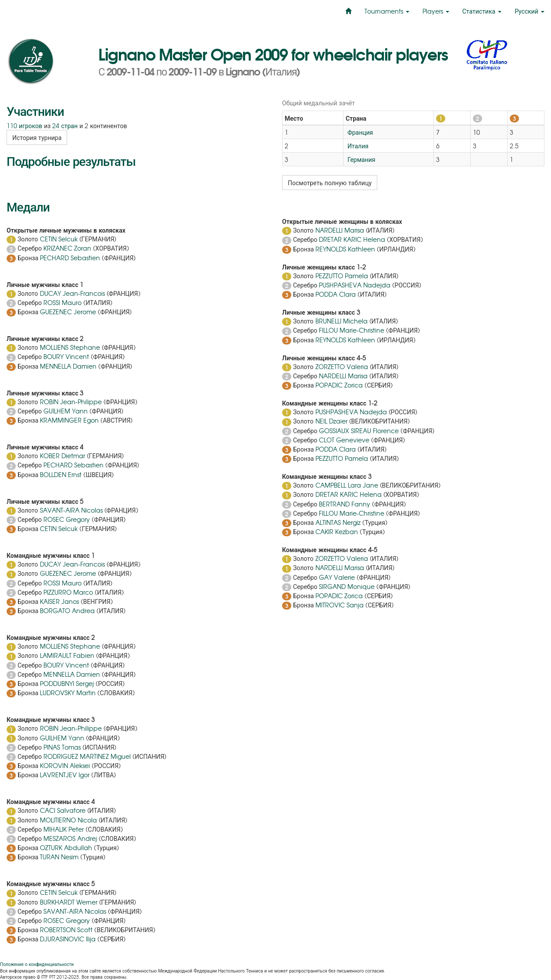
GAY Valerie (337, 577)
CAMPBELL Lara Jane (347, 485)
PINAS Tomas (62, 747)
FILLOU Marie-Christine (352, 330)
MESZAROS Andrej (70, 838)
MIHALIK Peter (64, 829)
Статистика (482, 11)
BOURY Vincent (66, 356)
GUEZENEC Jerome (68, 312)
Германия (361, 159)
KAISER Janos (59, 601)
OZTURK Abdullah (66, 847)
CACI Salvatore (63, 810)
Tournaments (387, 11)
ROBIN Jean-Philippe (71, 402)
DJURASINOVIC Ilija (68, 939)
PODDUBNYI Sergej (67, 683)
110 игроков (24, 126)
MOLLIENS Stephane (70, 347)
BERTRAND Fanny (345, 504)
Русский (530, 11)
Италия (357, 146)
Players (436, 11)
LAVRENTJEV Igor (65, 775)
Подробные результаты (71, 160)
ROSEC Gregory (67, 519)
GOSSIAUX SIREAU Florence (359, 431)
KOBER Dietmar (63, 456)
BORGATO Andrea (67, 610)
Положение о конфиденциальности (37, 964)
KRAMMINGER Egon (69, 420)
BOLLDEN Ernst (61, 474)
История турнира (37, 137)
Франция (359, 132)
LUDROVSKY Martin (68, 693)
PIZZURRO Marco (68, 592)
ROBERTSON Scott (66, 930)
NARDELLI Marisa (340, 230)
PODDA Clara (336, 294)
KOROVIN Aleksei (65, 765)
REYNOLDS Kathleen (345, 249)
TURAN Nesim (59, 857)
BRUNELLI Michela (342, 321)
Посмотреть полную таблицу (330, 183)
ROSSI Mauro (63, 302)
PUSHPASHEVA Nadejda (355, 285)
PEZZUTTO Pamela (342, 276)
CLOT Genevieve (344, 440)
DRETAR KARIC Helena (352, 239)
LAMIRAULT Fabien (67, 655)
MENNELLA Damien (68, 366)
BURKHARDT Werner (69, 902)
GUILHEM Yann (66, 411)
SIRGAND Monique (347, 586)
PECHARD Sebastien (70, 258)
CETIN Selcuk (59, 239)
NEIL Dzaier (331, 421)
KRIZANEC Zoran (67, 248)
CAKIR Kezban (337, 531)
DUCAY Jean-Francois (72, 293)
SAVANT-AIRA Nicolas (71, 510)
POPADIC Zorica (339, 385)
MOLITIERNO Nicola (68, 820)
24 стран (65, 126)
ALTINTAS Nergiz (338, 522)
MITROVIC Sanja (340, 605)
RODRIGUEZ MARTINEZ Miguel (87, 756)
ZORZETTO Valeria (342, 366)
